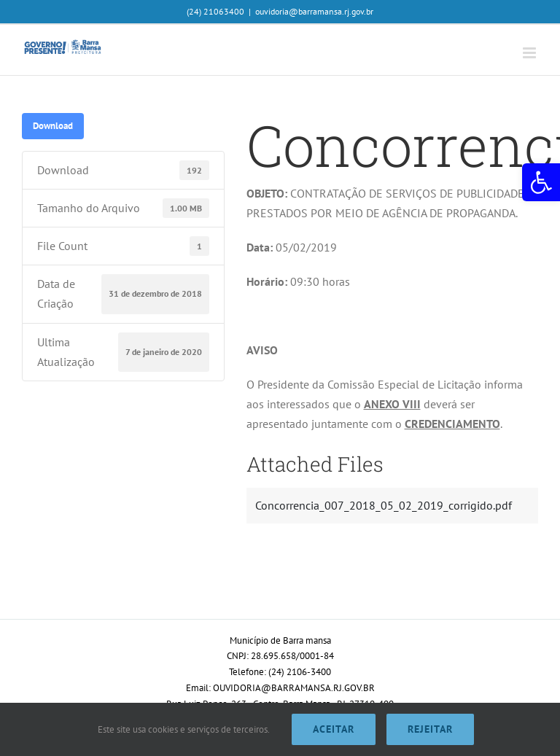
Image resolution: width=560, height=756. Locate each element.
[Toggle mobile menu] (530, 53)
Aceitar (334, 729)
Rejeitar (430, 729)
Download (53, 125)
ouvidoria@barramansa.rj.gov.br (314, 11)
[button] (541, 182)
